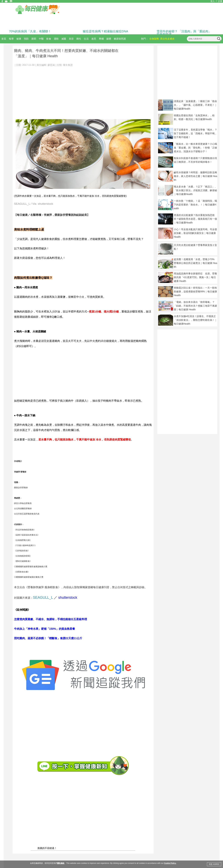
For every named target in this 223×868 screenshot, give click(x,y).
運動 (56, 39)
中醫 (41, 39)
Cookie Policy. (170, 863)
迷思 (94, 39)
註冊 (220, 1)
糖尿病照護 (120, 39)
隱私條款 (61, 863)
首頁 (4, 39)
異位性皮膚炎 (167, 39)
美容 (71, 39)
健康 (19, 39)
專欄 (101, 39)
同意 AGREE (214, 864)
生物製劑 (154, 39)
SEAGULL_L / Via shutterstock (34, 204)
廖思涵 (51, 65)
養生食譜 (68, 65)
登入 (213, 1)
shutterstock (68, 597)
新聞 (34, 39)
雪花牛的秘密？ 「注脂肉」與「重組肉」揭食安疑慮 (184, 33)
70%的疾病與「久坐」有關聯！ (30, 31)
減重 (64, 39)
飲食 (49, 39)
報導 (11, 39)
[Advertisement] (83, 91)
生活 (86, 39)
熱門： (145, 39)
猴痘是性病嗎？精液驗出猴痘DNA (105, 31)
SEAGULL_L (43, 597)
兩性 (79, 39)
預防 (26, 39)
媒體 (109, 39)
